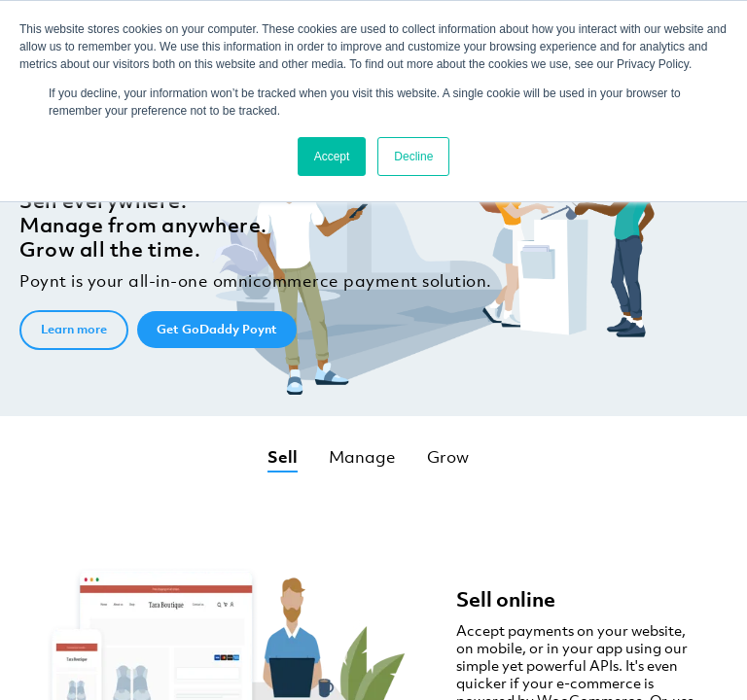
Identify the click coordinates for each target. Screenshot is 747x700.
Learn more (74, 329)
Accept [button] (332, 157)
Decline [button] (413, 157)
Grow (448, 457)
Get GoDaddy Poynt (217, 329)
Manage (362, 457)
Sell (283, 457)
